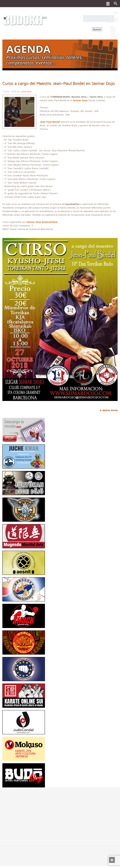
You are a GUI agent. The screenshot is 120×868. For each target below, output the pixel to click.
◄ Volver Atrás (108, 410)
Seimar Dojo (80, 100)
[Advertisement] (60, 811)
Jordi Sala (26, 91)
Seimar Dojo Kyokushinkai (42, 222)
